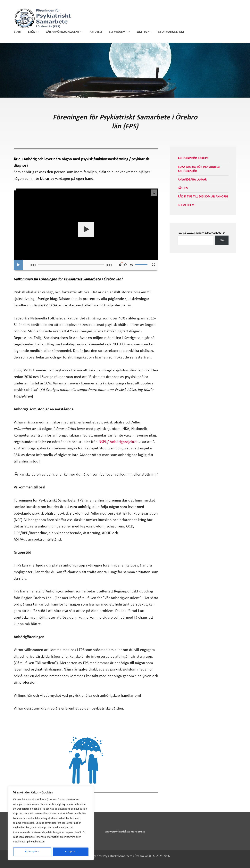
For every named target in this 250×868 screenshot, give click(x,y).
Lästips (183, 188)
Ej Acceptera (32, 852)
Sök (222, 240)
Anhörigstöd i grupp (193, 158)
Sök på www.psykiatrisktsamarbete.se (201, 233)
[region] (51, 823)
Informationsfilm (171, 32)
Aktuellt (96, 32)
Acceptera (71, 852)
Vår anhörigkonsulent (64, 32)
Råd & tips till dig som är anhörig (203, 197)
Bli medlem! (120, 32)
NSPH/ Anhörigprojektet (118, 442)
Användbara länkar (192, 180)
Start (18, 32)
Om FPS (144, 32)
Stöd (34, 32)
